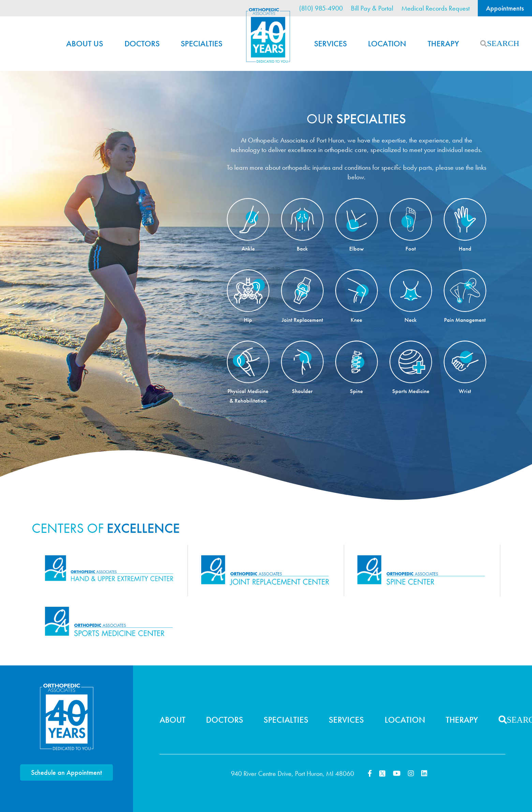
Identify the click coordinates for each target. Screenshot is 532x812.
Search (484, 44)
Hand (465, 249)
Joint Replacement (302, 320)
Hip (248, 320)
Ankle (248, 249)
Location (387, 43)
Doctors (142, 43)
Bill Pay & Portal (372, 8)
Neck (411, 320)
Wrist (465, 391)
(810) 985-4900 (321, 8)
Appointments (505, 8)
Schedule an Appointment (66, 772)
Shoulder (302, 391)
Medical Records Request (435, 8)
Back (302, 249)
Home (268, 35)
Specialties (202, 43)
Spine (356, 391)
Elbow (357, 249)
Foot (411, 249)
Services (330, 43)
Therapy (443, 43)
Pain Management (465, 320)
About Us (85, 43)
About (173, 720)
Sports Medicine (411, 391)
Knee (356, 320)
